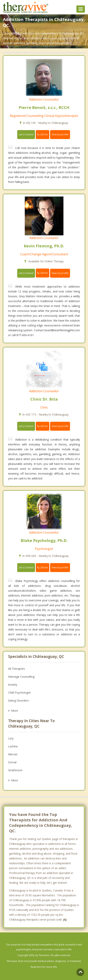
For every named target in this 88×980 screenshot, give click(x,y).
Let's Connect (26, 134)
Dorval (12, 762)
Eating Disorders (18, 700)
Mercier (13, 754)
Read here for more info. (44, 967)
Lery (11, 738)
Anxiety (13, 685)
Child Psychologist (19, 693)
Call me (43, 134)
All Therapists (17, 669)
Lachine (13, 746)
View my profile (60, 134)
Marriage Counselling (21, 677)
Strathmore (15, 770)
